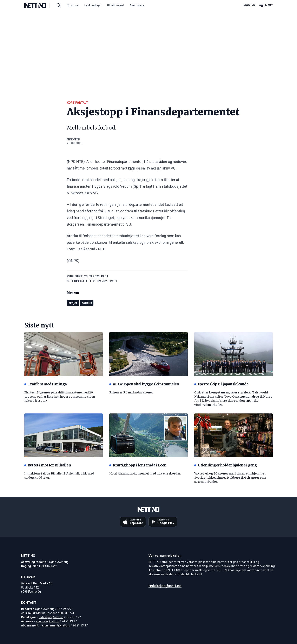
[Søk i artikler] (59, 5)
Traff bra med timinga (45, 384)
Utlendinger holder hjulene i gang (226, 465)
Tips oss (73, 5)
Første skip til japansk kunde (221, 384)
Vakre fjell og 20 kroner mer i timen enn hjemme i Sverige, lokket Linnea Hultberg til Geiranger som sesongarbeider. (230, 478)
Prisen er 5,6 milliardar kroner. (131, 392)
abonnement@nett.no (56, 625)
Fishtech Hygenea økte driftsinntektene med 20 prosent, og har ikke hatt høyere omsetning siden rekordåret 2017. (60, 397)
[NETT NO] (39, 5)
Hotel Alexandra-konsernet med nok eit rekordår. (145, 473)
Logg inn (249, 5)
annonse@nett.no (48, 621)
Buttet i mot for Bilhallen (48, 465)
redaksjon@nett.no (51, 617)
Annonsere (137, 5)
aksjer (73, 303)
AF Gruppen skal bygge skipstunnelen (144, 384)
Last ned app (93, 5)
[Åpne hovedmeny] (266, 5)
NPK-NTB (73, 139)
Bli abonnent (115, 5)
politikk (87, 303)
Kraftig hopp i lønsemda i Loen (138, 465)
